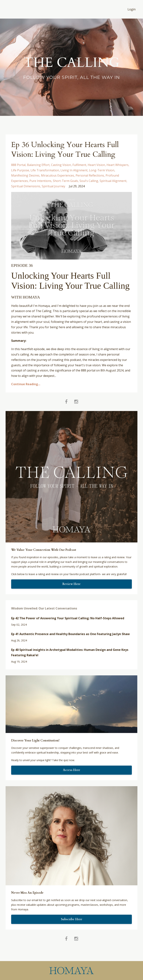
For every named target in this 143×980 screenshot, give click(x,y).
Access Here (72, 770)
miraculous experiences (58, 175)
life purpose (20, 170)
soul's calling (89, 181)
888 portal (18, 165)
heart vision (96, 165)
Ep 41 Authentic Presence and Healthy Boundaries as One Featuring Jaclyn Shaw (70, 634)
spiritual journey (53, 186)
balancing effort (38, 165)
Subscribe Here (72, 919)
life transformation (45, 170)
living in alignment (74, 170)
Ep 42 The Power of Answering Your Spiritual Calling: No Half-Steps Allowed (68, 618)
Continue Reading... (26, 384)
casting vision (61, 165)
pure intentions (40, 181)
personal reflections (90, 175)
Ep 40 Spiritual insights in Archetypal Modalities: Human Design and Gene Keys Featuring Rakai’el (70, 652)
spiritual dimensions (26, 186)
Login (132, 9)
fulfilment (79, 165)
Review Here (71, 584)
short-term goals (65, 181)
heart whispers (117, 165)
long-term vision (102, 170)
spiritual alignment (113, 181)
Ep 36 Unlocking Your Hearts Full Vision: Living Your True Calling (66, 150)
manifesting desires (25, 175)
